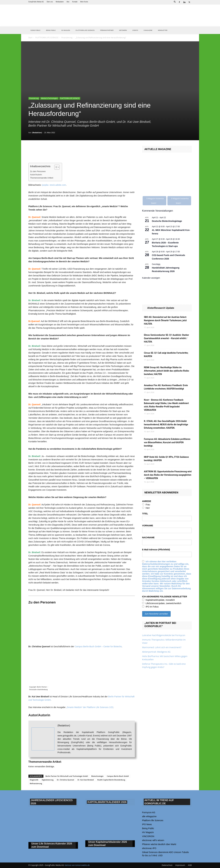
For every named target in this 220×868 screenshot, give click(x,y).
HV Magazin (66, 30)
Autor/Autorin (36, 175)
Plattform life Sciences (153, 820)
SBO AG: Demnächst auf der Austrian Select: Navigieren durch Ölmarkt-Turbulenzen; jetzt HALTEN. (165, 320)
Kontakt (75, 2)
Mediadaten (60, 2)
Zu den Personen (38, 171)
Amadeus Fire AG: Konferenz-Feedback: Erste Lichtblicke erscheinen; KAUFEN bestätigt (166, 387)
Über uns (50, 2)
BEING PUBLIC (51, 30)
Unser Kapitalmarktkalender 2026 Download (108, 844)
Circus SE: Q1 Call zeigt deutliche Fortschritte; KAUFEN (166, 355)
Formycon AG (149, 812)
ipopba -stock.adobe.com (54, 185)
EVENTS (135, 30)
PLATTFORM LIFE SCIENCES (85, 30)
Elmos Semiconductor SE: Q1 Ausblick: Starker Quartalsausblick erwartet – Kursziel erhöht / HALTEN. (166, 338)
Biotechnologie (97, 776)
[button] (175, 2)
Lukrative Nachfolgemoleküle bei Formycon (164, 635)
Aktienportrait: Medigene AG (156, 652)
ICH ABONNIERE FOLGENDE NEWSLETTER (165, 597)
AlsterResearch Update (161, 308)
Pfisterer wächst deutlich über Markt (159, 844)
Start (31, 38)
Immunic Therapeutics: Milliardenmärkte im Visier (164, 641)
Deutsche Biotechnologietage (167, 221)
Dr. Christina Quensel (66, 780)
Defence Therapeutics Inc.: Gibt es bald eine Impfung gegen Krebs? (164, 665)
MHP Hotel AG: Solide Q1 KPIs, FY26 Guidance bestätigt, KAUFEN (166, 459)
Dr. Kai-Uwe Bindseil (86, 780)
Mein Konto (84, 2)
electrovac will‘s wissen (153, 840)
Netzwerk (123, 30)
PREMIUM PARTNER (107, 30)
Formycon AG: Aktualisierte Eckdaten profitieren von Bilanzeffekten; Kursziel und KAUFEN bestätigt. (167, 442)
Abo (68, 2)
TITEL (145, 514)
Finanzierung (67, 38)
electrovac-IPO (149, 848)
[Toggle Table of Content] (55, 167)
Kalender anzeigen (151, 278)
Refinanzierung (36, 783)
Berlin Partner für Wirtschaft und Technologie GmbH (67, 776)
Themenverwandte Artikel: (42, 178)
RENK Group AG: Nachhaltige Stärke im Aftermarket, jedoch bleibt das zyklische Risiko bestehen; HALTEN (167, 371)
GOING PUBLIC (36, 30)
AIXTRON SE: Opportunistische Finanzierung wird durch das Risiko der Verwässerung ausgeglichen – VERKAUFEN (168, 475)
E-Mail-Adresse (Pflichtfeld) (156, 550)
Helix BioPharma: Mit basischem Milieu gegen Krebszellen (165, 658)
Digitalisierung (48, 780)
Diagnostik (34, 780)
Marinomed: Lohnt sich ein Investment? (162, 647)
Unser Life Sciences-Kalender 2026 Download (52, 845)
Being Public (148, 828)
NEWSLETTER (163, 30)
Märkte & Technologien (49, 98)
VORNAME (148, 526)
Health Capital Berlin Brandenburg (111, 780)
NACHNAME (148, 537)
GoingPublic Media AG (36, 2)
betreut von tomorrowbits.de (77, 865)
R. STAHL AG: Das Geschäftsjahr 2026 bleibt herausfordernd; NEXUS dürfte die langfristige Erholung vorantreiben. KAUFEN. (166, 425)
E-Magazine (148, 30)
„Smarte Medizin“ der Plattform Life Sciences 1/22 (90, 707)
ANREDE (147, 501)
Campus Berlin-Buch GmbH (118, 776)
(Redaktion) (37, 132)
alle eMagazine (149, 816)
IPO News (147, 824)
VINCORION (148, 836)
